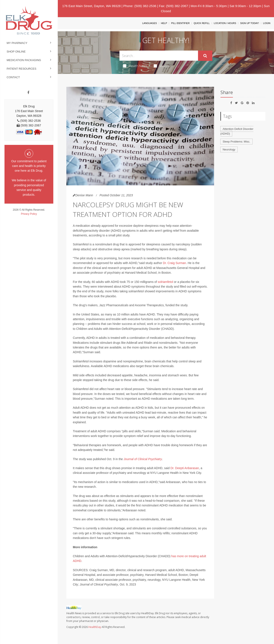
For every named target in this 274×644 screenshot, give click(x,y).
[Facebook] (28, 93)
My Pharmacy (17, 43)
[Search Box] (159, 56)
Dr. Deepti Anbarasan (185, 468)
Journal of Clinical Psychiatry (143, 459)
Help (164, 23)
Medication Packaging (24, 60)
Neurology (229, 149)
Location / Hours (225, 23)
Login (267, 23)
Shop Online (16, 52)
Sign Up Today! (250, 23)
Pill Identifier (180, 23)
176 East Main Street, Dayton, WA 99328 (92, 6)
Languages (149, 23)
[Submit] (205, 56)
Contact (13, 77)
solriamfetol (165, 282)
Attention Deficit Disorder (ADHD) (237, 131)
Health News (135, 66)
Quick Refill (202, 23)
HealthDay (95, 627)
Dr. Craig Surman (174, 263)
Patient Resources (22, 69)
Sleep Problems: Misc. (236, 142)
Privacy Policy (29, 214)
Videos (162, 66)
